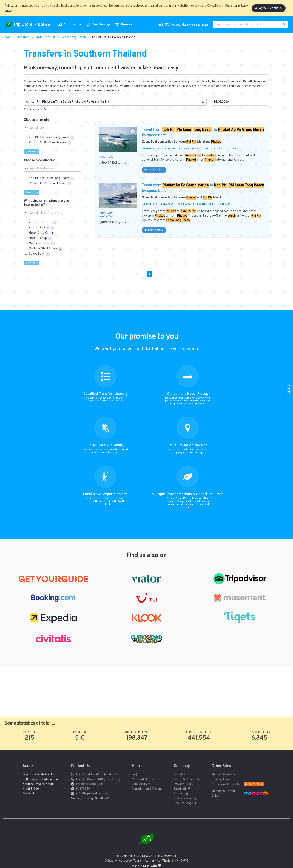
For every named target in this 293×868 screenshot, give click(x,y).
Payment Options (144, 779)
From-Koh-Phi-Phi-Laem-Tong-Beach (61, 37)
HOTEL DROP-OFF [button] (172, 149)
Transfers (23, 37)
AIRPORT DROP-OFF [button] (152, 149)
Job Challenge (186, 803)
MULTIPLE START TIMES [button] (213, 149)
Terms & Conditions (187, 779)
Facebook (182, 789)
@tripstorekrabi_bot (90, 784)
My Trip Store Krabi (225, 775)
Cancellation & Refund (147, 789)
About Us (180, 775)
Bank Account (141, 784)
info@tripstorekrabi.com (93, 794)
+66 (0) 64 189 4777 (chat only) (97, 775)
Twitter (181, 794)
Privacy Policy (183, 784)
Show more (32, 152)
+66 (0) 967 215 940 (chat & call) (98, 779)
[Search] (115, 102)
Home (6, 37)
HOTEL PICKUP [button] (168, 204)
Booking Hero (221, 779)
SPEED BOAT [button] (232, 149)
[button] (184, 25)
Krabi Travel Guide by (226, 784)
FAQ (134, 775)
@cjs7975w (83, 789)
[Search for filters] (53, 128)
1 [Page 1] (149, 274)
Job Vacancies (186, 799)
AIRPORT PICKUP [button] (151, 204)
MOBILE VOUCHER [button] (192, 149)
